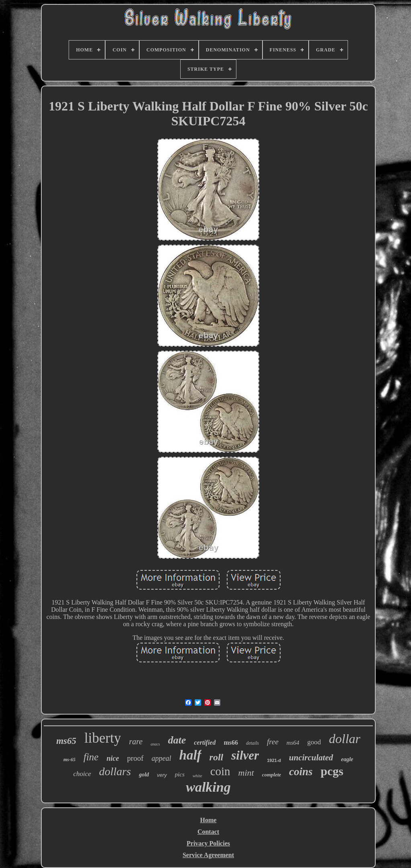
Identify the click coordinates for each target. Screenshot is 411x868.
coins (301, 772)
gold (144, 775)
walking (208, 787)
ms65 (66, 741)
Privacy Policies (208, 843)
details (252, 743)
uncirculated (311, 758)
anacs (155, 744)
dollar (345, 739)
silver (245, 755)
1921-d (274, 760)
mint (246, 773)
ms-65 (69, 760)
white (197, 776)
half (190, 755)
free (273, 742)
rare (136, 741)
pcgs (332, 771)
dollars (115, 771)
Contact (208, 832)
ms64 (293, 743)
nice (113, 758)
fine (91, 757)
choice (82, 774)
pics (180, 774)
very (162, 775)
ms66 (231, 742)
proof (135, 758)
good (314, 742)
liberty (103, 738)
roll (217, 757)
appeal (162, 758)
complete (272, 775)
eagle (347, 759)
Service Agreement (208, 855)
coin (220, 771)
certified (205, 742)
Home (209, 820)
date (177, 740)
